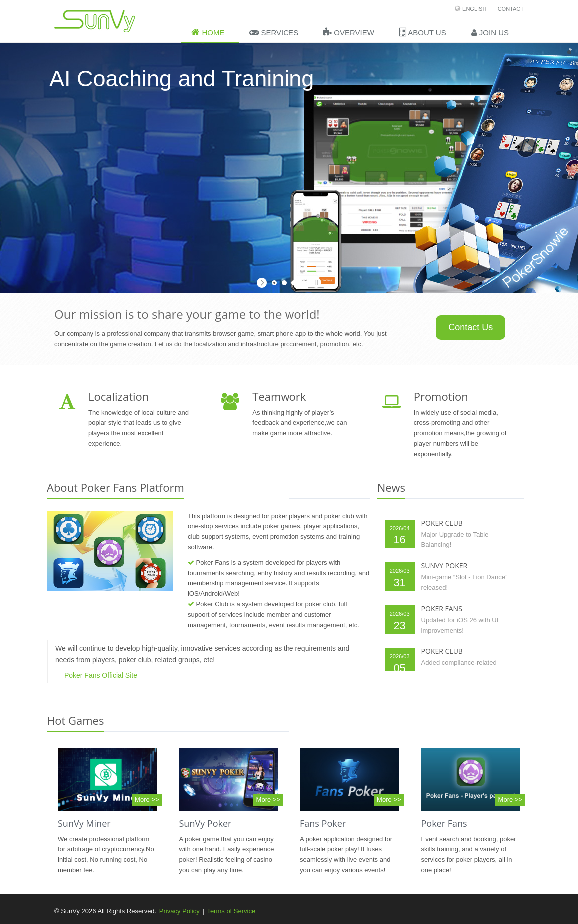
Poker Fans (444, 823)
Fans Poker (323, 823)
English (474, 9)
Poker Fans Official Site (101, 675)
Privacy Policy (179, 911)
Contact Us (470, 327)
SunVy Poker (205, 823)
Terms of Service (231, 911)
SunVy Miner (84, 823)
